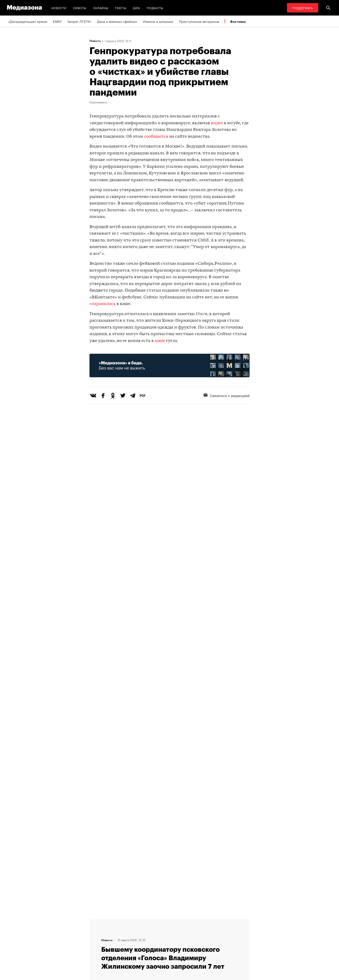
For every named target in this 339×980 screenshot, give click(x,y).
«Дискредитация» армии (28, 21)
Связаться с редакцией (227, 395)
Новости (59, 8)
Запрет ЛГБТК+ (79, 21)
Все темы (238, 22)
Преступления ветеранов (199, 21)
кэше (160, 341)
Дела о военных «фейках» (117, 21)
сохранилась (103, 304)
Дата (136, 8)
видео (217, 123)
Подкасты (155, 8)
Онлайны (101, 8)
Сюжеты (80, 8)
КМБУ (57, 21)
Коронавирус (98, 102)
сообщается (156, 137)
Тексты (121, 8)
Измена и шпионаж (158, 21)
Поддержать (303, 8)
